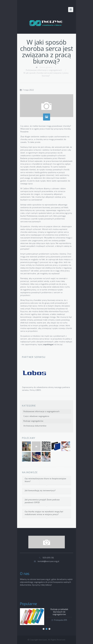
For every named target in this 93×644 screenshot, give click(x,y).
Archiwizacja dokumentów (35, 426)
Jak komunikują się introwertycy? (40, 491)
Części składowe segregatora (36, 416)
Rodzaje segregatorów (33, 421)
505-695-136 (48, 558)
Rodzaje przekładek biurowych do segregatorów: (59, 612)
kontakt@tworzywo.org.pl (48, 561)
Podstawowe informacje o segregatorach (44, 70)
